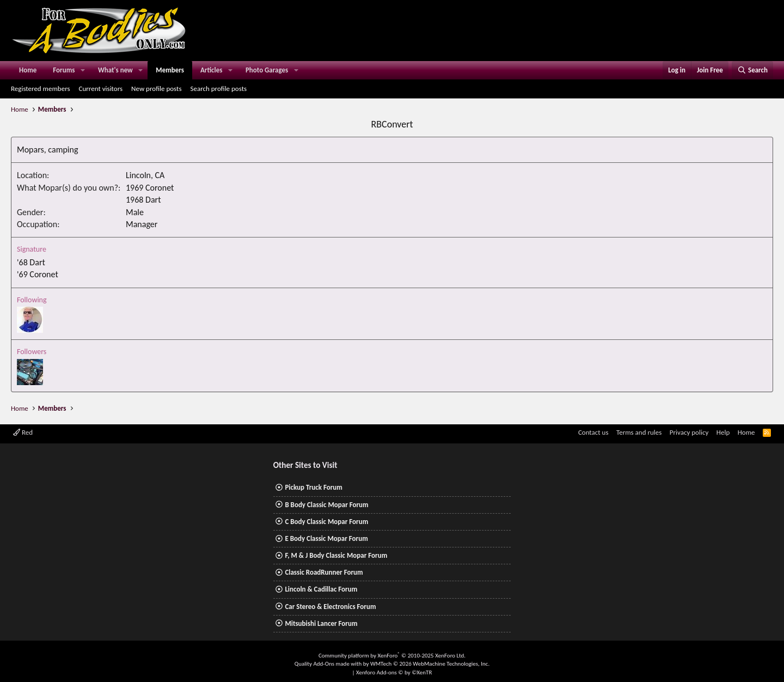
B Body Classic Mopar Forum (326, 505)
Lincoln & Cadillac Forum (321, 589)
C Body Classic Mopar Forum (326, 522)
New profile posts (156, 89)
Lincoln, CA (145, 175)
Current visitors (101, 89)
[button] (83, 70)
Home (28, 70)
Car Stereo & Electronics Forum (330, 607)
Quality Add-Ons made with (329, 664)
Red (23, 432)
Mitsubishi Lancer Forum (321, 623)
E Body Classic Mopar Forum (326, 538)
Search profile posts (218, 89)
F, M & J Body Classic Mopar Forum (336, 555)
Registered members (41, 89)
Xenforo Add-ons (394, 672)
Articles (211, 70)
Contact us (593, 432)
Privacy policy (689, 432)
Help (723, 432)
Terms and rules (639, 432)
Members (170, 70)
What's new (115, 70)
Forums (64, 70)
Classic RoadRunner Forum (324, 572)
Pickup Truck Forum (313, 487)
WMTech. (430, 664)
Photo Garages (267, 70)
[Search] (752, 70)
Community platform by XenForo (392, 656)
